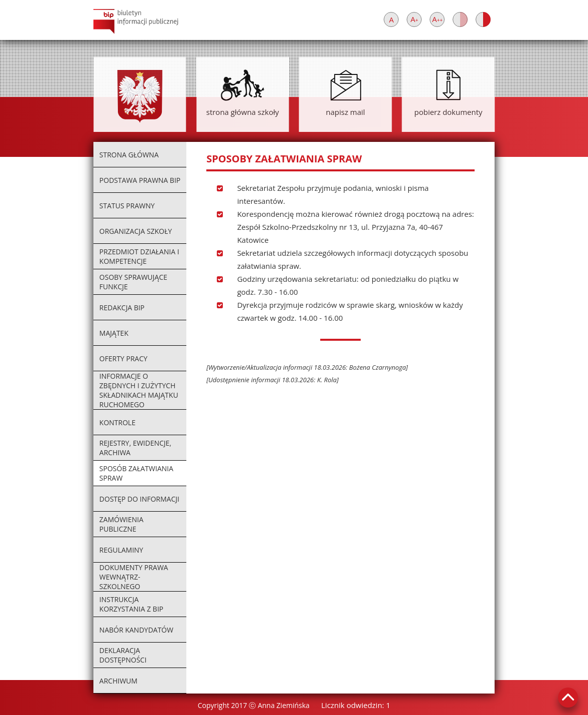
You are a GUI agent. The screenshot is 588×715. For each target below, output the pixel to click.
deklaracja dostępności (123, 655)
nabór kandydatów (136, 630)
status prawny (127, 206)
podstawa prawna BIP (140, 180)
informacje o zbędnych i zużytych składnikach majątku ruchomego (139, 390)
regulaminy (121, 550)
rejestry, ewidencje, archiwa (135, 448)
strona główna (129, 155)
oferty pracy (123, 358)
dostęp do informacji (139, 499)
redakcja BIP (122, 308)
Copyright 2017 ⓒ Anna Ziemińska (254, 705)
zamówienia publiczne (121, 524)
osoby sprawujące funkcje (133, 282)
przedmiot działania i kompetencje (139, 256)
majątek (114, 333)
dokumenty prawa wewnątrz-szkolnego (134, 577)
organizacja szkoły (136, 231)
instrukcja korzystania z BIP (131, 604)
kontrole (117, 422)
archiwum (118, 681)
